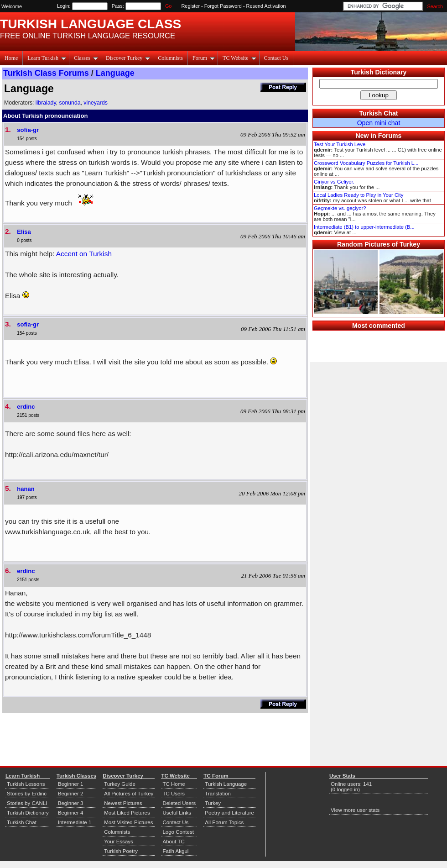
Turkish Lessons (26, 784)
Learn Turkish (47, 58)
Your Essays (119, 842)
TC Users (174, 794)
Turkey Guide (120, 784)
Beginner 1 (71, 784)
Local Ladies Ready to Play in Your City (359, 195)
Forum (204, 58)
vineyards (96, 103)
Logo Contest (178, 832)
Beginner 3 (71, 803)
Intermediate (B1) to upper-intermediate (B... (364, 227)
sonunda (70, 103)
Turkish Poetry (121, 851)
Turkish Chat (379, 113)
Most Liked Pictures (127, 813)
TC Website (239, 58)
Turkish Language (226, 784)
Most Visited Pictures (128, 822)
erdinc (26, 407)
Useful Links (177, 813)
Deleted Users (179, 803)
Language (115, 73)
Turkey (213, 803)
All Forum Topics (224, 822)
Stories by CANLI (27, 803)
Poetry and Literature (229, 813)
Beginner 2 (71, 794)
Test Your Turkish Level (340, 144)
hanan (26, 489)
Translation (218, 794)
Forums (390, 136)
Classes (86, 58)
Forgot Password (223, 6)
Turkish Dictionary (379, 72)
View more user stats (355, 810)
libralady (46, 103)
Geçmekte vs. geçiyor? (340, 208)
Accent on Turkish (84, 254)
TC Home (174, 784)
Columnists (170, 58)
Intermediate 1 (75, 822)
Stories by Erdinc (27, 794)
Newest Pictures (123, 803)
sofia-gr (28, 130)
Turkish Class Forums (46, 73)
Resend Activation (266, 6)
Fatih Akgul (175, 851)
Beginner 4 (71, 813)
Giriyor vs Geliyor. (334, 182)
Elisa (24, 232)
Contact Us (276, 58)
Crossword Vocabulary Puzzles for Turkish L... (366, 163)
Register (191, 6)
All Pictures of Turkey (129, 794)
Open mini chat (379, 123)
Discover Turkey (128, 58)
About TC (173, 842)
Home (11, 58)
